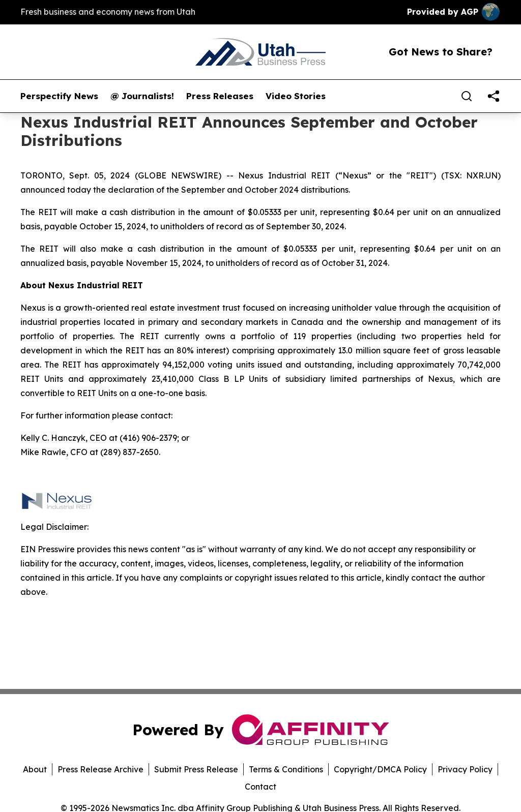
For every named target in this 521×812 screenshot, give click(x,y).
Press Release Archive (100, 769)
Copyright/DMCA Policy (380, 769)
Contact (260, 787)
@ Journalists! (142, 96)
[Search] (467, 96)
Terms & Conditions (286, 769)
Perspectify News (59, 96)
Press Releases (220, 96)
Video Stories (296, 96)
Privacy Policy (465, 769)
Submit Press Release (196, 769)
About (35, 769)
